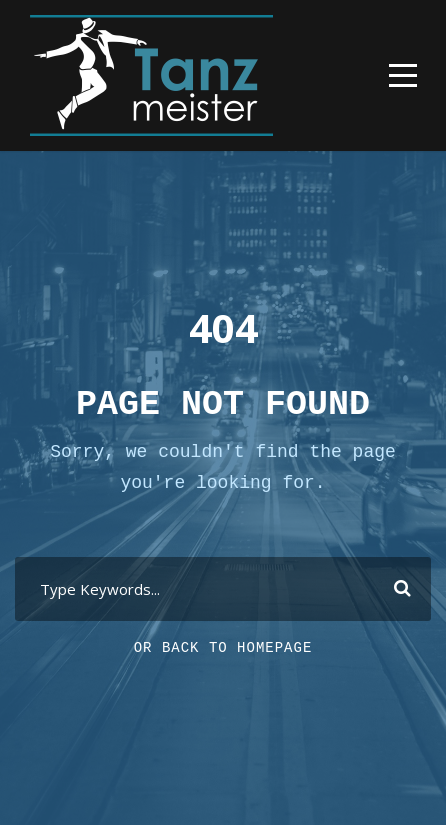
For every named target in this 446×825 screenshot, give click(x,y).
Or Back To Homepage (223, 648)
